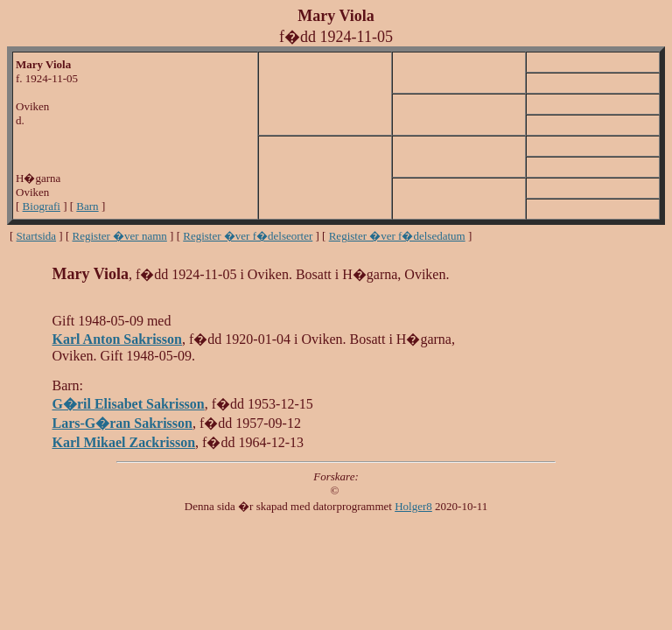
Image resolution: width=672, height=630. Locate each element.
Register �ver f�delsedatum (397, 236)
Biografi (42, 206)
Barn (87, 206)
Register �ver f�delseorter (248, 236)
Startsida (37, 236)
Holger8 (413, 506)
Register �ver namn (120, 236)
